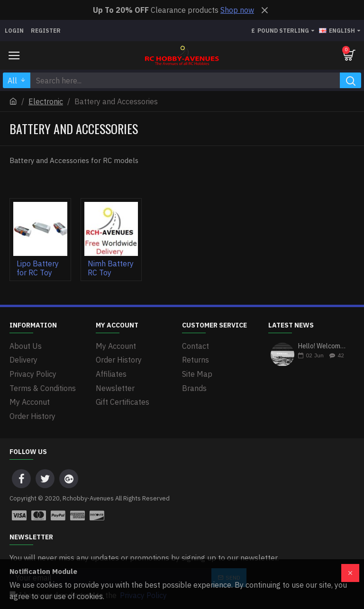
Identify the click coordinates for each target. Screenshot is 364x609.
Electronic (46, 101)
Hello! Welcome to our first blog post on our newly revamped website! (323, 346)
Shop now (237, 10)
